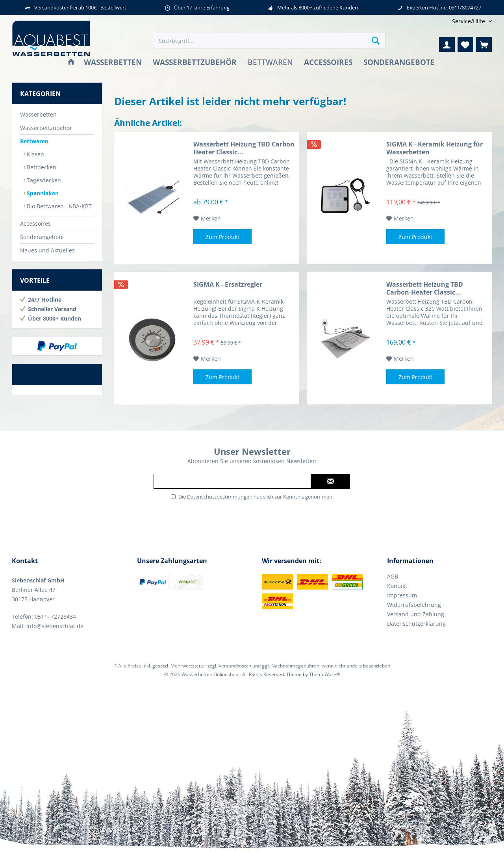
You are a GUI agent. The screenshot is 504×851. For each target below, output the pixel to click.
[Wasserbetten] (113, 62)
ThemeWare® (325, 674)
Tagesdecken (43, 180)
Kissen (35, 154)
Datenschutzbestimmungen (220, 497)
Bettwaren (34, 141)
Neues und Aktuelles (47, 250)
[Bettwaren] (270, 62)
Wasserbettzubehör (46, 128)
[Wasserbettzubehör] (195, 62)
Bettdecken (41, 167)
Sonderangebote (42, 237)
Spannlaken (42, 193)
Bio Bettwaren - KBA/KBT (58, 206)
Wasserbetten (38, 114)
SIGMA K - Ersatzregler (228, 285)
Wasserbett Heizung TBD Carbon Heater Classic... (244, 148)
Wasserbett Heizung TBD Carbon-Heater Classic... (425, 288)
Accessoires (35, 223)
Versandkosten (235, 666)
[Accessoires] (328, 62)
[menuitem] (469, 21)
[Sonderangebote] (399, 62)
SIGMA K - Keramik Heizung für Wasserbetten (435, 148)
